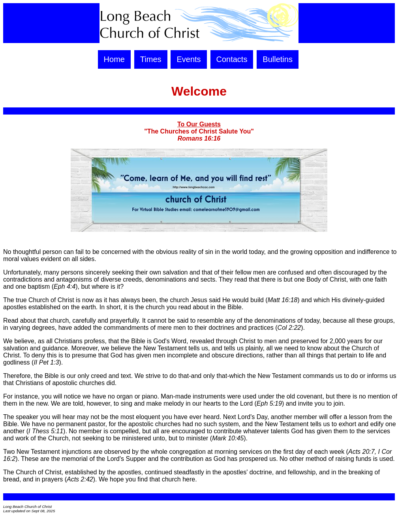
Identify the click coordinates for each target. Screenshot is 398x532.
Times (151, 59)
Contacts (232, 59)
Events (189, 59)
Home (114, 59)
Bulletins (278, 59)
